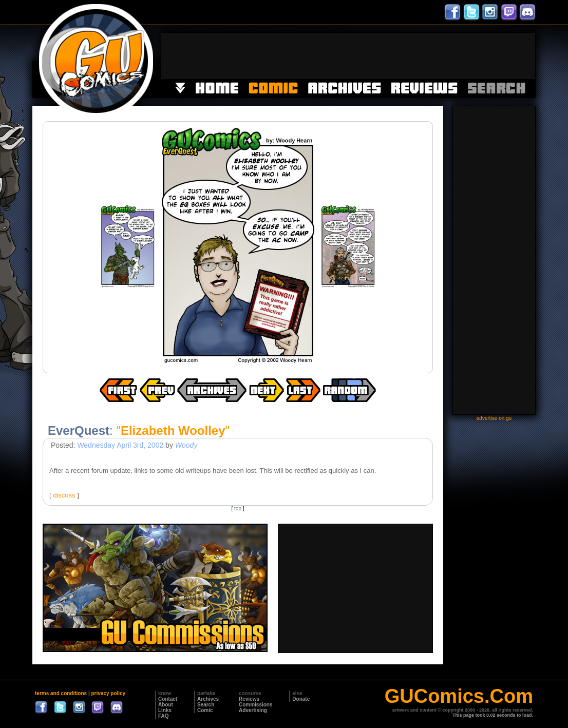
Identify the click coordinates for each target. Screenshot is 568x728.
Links (165, 710)
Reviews (249, 699)
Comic (205, 710)
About (166, 705)
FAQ (164, 716)
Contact (168, 699)
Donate (301, 699)
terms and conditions (61, 693)
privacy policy (108, 693)
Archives (208, 699)
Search (206, 705)
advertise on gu (494, 418)
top (238, 509)
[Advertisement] (348, 56)
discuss (64, 495)
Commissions (256, 705)
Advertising (253, 710)
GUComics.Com (459, 696)
